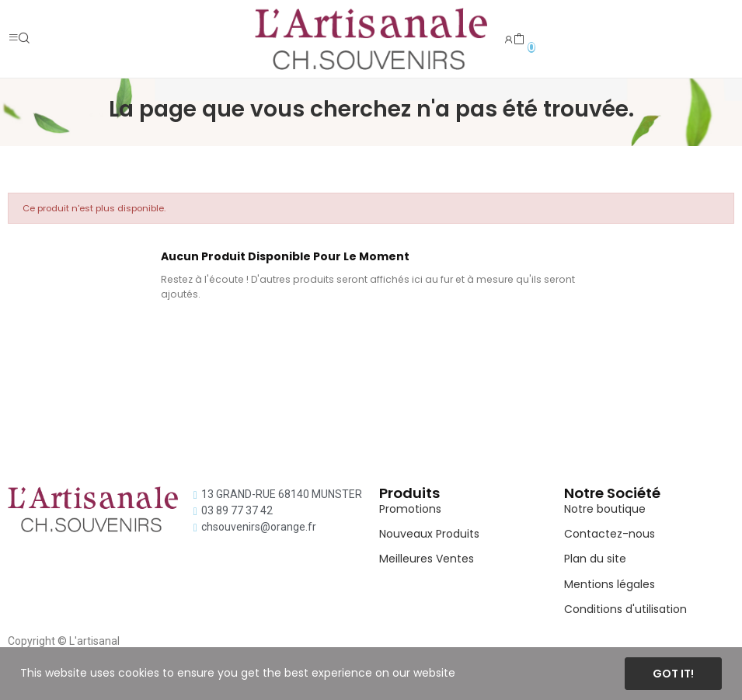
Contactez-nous (610, 534)
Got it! (673, 674)
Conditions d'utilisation (625, 609)
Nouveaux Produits (429, 534)
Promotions (410, 509)
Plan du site (595, 559)
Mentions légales (610, 584)
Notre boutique (605, 509)
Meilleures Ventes (427, 559)
